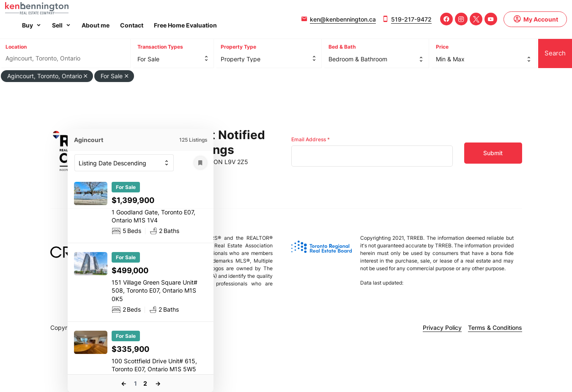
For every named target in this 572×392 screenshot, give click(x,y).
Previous (123, 384)
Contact (132, 25)
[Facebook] (446, 19)
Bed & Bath (342, 47)
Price (442, 47)
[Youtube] (491, 19)
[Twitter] (476, 19)
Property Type (238, 47)
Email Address (311, 139)
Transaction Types (160, 47)
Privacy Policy (442, 328)
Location (16, 47)
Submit (493, 153)
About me (96, 25)
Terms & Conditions (495, 328)
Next (158, 384)
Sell (57, 25)
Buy (27, 25)
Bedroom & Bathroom (358, 59)
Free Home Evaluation (185, 25)
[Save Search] (200, 163)
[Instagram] (461, 19)
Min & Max (450, 59)
